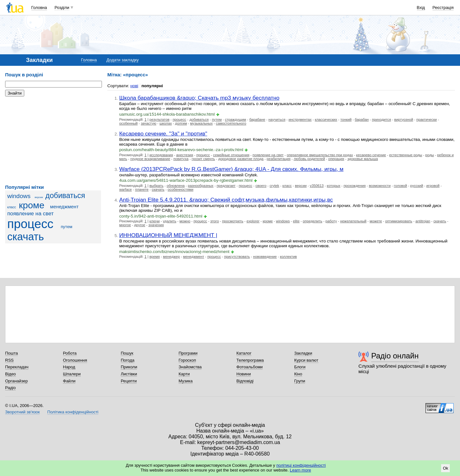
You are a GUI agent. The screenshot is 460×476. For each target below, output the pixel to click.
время (155, 257)
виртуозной (404, 119)
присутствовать (237, 257)
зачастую (149, 123)
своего (261, 186)
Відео (11, 374)
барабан (362, 119)
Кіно (298, 374)
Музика (186, 381)
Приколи (129, 367)
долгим (181, 123)
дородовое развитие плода (241, 159)
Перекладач (17, 367)
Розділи (62, 8)
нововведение (265, 257)
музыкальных (201, 123)
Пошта (11, 353)
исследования (161, 155)
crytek (274, 186)
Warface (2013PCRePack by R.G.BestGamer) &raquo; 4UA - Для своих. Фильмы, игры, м (231, 169)
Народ (69, 367)
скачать (26, 237)
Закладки (303, 353)
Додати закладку (123, 60)
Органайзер (16, 381)
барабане (257, 119)
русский (417, 186)
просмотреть (233, 221)
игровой (433, 186)
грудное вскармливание (150, 159)
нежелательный (353, 221)
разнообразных (201, 186)
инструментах (300, 119)
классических (326, 119)
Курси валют (306, 360)
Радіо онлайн (395, 356)
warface (125, 189)
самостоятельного (231, 123)
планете (142, 189)
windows (19, 196)
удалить (170, 221)
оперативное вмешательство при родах (320, 155)
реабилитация (279, 159)
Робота (70, 353)
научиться (277, 119)
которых (333, 186)
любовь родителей (309, 159)
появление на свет (31, 214)
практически (426, 119)
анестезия (185, 155)
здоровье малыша (363, 159)
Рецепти (129, 381)
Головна (39, 8)
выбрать (157, 186)
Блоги (300, 367)
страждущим (235, 119)
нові (134, 86)
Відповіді (245, 381)
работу (331, 221)
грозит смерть (203, 159)
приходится (381, 119)
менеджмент (64, 207)
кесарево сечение (371, 155)
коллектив (288, 257)
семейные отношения (231, 155)
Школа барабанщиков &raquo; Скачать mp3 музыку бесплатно (199, 98)
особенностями (181, 189)
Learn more (300, 470)
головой (400, 186)
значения (156, 225)
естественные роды (406, 155)
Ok (445, 468)
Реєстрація (443, 8)
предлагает (226, 186)
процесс (31, 224)
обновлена (176, 186)
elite (296, 221)
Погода (128, 360)
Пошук (127, 353)
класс (12, 207)
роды (429, 155)
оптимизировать (399, 221)
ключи (155, 221)
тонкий (346, 119)
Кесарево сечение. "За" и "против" (163, 134)
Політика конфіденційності (73, 412)
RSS (9, 360)
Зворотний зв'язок (22, 412)
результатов (160, 119)
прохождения (354, 186)
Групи (300, 381)
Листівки (129, 374)
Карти (184, 374)
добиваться (65, 196)
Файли (69, 381)
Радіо (10, 388)
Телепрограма (250, 360)
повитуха (181, 159)
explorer (253, 221)
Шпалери (72, 374)
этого (215, 221)
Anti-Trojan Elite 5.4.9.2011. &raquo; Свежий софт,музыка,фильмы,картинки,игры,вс (226, 200)
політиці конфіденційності (301, 465)
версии (39, 197)
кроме (32, 205)
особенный (128, 123)
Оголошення (75, 360)
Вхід (421, 8)
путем (66, 227)
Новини (244, 374)
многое (125, 225)
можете (376, 221)
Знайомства (190, 367)
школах (166, 123)
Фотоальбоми (249, 367)
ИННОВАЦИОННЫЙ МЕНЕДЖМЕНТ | (168, 235)
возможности (380, 186)
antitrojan (423, 221)
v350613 (317, 186)
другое (140, 225)
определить (313, 221)
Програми (188, 353)
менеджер (171, 257)
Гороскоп (187, 360)
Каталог (244, 353)
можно (185, 221)
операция (336, 159)
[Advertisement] (53, 141)
